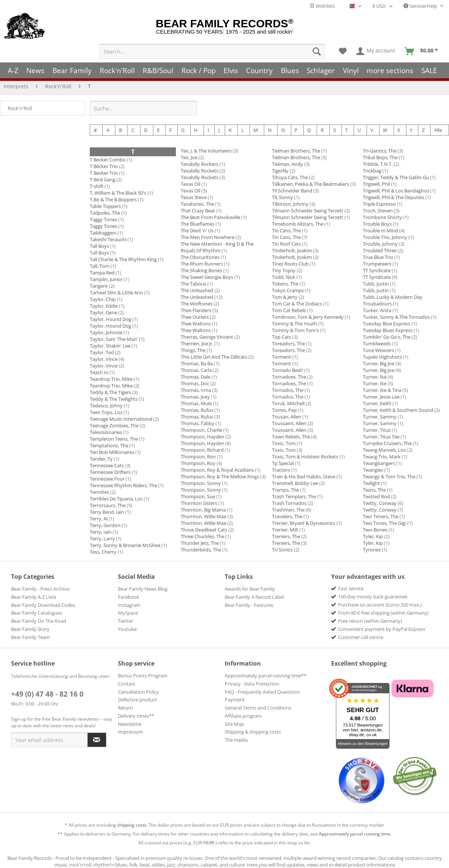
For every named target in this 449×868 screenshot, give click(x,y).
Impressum (130, 732)
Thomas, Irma (196, 390)
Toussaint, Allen (289, 423)
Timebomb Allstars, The (298, 224)
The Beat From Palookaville (210, 217)
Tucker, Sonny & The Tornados (396, 317)
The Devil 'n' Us (197, 230)
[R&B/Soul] (158, 70)
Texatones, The (197, 204)
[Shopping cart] (424, 51)
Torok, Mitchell (288, 403)
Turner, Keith (377, 403)
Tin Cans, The (286, 230)
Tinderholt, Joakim (292, 250)
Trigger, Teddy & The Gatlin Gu (396, 177)
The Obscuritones (200, 257)
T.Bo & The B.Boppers (113, 199)
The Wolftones (197, 304)
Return (125, 708)
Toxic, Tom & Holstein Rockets (305, 457)
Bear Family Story (30, 629)
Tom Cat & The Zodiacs (297, 304)
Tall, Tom (100, 266)
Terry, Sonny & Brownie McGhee (125, 545)
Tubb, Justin (376, 284)
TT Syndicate (377, 270)
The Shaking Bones (201, 270)
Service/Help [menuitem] (421, 6)
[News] (36, 70)
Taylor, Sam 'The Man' (114, 339)
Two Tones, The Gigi (385, 523)
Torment (282, 357)
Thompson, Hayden (203, 437)
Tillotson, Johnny (290, 204)
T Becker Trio (104, 166)
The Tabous (193, 284)
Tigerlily (280, 171)
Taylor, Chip (103, 299)
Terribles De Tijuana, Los (116, 499)
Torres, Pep (284, 410)
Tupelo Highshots (382, 357)
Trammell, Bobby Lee (295, 483)
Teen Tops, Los (106, 412)
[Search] (317, 51)
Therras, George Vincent (207, 337)
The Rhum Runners (202, 264)
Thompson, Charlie (201, 430)
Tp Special (283, 463)
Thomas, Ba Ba (197, 363)
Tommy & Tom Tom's (295, 330)
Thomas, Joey (196, 397)
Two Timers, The (381, 516)
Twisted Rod (376, 496)
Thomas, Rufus (197, 410)
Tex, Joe (189, 157)
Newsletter (130, 724)
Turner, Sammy (380, 417)
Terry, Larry (102, 539)
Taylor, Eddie (104, 306)
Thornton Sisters (199, 503)
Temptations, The (109, 445)
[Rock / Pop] (199, 70)
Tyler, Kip (373, 536)
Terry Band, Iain (107, 512)
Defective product (137, 700)
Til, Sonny (283, 197)
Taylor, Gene (103, 312)
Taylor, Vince (104, 359)
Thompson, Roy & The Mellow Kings (220, 476)
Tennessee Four (107, 479)
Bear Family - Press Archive (40, 589)
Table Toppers (105, 206)
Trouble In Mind (380, 230)
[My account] (376, 51)
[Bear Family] (72, 70)
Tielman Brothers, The (296, 151)
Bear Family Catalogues (37, 613)
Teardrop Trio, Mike (111, 379)
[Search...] (212, 51)
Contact (127, 684)
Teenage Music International (121, 419)
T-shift (97, 186)
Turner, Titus (377, 430)
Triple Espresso (379, 204)
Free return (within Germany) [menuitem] (370, 621)
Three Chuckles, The (203, 536)
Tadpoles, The (105, 213)
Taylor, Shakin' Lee (110, 346)
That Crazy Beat (198, 211)
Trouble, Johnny (380, 244)
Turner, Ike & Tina (382, 390)
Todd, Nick (284, 277)
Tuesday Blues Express (388, 330)
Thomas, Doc (195, 383)
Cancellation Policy (138, 692)
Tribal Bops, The (380, 157)
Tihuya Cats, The (290, 177)
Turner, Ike (375, 377)
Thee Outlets (195, 317)
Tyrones (372, 550)
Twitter (126, 621)
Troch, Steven (378, 211)
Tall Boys (99, 246)
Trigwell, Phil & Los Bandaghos (396, 191)
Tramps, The (285, 490)
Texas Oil (191, 184)
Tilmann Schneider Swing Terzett (308, 211)
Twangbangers (379, 463)
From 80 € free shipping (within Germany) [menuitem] (383, 613)
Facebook (129, 597)
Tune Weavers (378, 350)
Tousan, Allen (287, 417)
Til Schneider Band (292, 191)
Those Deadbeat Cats (204, 530)
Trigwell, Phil (376, 184)
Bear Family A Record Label (254, 597)
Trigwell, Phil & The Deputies (394, 197)
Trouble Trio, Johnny (385, 237)
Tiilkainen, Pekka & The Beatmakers (311, 184)
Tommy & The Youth (295, 324)
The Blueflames (198, 224)
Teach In (99, 372)
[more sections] (390, 70)
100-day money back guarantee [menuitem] (373, 597)
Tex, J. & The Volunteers (206, 151)
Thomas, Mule (196, 403)
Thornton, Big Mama (203, 510)
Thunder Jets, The (200, 543)
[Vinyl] (351, 70)
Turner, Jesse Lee (381, 397)
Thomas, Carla (196, 370)
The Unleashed (197, 290)
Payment (235, 700)
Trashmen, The (288, 510)
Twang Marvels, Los (384, 450)
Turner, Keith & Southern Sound (398, 410)
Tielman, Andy (288, 164)
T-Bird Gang (103, 180)
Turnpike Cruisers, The (387, 443)
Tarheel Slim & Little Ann (116, 293)
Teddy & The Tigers (110, 392)
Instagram (129, 605)
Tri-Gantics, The (380, 151)
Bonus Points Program (143, 676)
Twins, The (374, 490)
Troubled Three (380, 250)
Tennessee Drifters (110, 472)
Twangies (373, 470)
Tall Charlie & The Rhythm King (123, 259)
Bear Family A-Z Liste (34, 597)
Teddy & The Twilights (114, 399)
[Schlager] (321, 70)
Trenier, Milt (285, 530)
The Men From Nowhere (208, 237)
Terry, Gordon (105, 525)
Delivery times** (136, 716)
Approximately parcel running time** (266, 676)
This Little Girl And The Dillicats (214, 357)
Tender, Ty (101, 459)
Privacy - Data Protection (252, 684)
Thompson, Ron (198, 457)
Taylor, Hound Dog (110, 319)
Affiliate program (243, 716)
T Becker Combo (108, 160)
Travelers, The (287, 516)
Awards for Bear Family (250, 589)
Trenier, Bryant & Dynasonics (304, 523)
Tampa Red (102, 273)
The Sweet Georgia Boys (207, 277)
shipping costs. (132, 825)
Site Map (234, 724)
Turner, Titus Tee (381, 437)
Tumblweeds (377, 344)
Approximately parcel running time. (355, 834)
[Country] (259, 70)
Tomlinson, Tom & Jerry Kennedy (308, 317)
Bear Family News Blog (143, 589)
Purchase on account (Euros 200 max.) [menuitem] (380, 605)
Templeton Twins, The (114, 439)
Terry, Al (99, 519)
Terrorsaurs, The (108, 505)
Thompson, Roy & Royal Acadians (217, 470)
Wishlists (322, 6)
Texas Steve (194, 197)
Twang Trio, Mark (382, 457)
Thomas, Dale (195, 377)
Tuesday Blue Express (387, 324)
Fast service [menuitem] (351, 588)
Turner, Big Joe (379, 363)
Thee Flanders (196, 310)
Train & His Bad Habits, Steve (304, 476)
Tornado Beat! (288, 370)
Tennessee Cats (107, 465)
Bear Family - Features (249, 605)
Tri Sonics (282, 550)
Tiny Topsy (284, 270)
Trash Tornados (289, 503)
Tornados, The (288, 390)
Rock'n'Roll (20, 108)
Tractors (281, 470)
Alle (438, 130)
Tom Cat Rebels (289, 310)
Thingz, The (193, 350)
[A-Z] (13, 70)
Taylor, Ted (102, 352)
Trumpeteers (377, 264)
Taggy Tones (103, 219)
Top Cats (282, 337)
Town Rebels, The (291, 437)
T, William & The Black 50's (118, 193)
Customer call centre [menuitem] (361, 637)
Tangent (99, 286)
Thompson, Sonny (201, 483)
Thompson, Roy (198, 463)
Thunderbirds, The (201, 550)
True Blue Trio (378, 257)
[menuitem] (212, 51)
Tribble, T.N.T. (378, 164)
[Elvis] (231, 70)
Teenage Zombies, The (114, 426)
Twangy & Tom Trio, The (389, 476)
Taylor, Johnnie (106, 332)
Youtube (127, 629)
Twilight (371, 483)
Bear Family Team (30, 637)
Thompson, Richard (202, 450)
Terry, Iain (101, 532)
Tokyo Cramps (288, 290)
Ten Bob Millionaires (112, 452)
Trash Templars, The (294, 496)
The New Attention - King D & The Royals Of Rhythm (217, 247)
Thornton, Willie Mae (203, 516)
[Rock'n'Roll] (117, 70)
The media (236, 740)
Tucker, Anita (377, 310)
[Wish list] (343, 51)
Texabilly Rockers (200, 164)
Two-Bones (375, 530)
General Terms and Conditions (258, 708)
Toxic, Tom (284, 443)
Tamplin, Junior (106, 279)
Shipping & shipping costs (253, 732)
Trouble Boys (377, 224)
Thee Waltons (196, 324)
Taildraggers (103, 233)
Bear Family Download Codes (43, 605)
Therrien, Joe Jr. (197, 344)
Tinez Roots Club (290, 264)
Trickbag (372, 171)
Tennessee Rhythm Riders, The (123, 485)
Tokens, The (285, 284)
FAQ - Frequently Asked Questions (262, 692)
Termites (99, 492)
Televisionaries (106, 432)
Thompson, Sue (198, 496)
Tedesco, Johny (106, 406)
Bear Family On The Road (39, 621)
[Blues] (290, 70)
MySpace (128, 613)
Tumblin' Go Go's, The (387, 337)
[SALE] (429, 70)
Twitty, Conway (380, 503)
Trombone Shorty (382, 217)
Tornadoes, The (289, 377)
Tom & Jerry (285, 297)
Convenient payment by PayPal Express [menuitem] (382, 629)
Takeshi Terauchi (108, 239)
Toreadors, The (288, 344)
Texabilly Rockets (200, 171)
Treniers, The (286, 536)
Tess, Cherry (103, 552)
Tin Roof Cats (286, 244)
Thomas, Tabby (198, 423)
